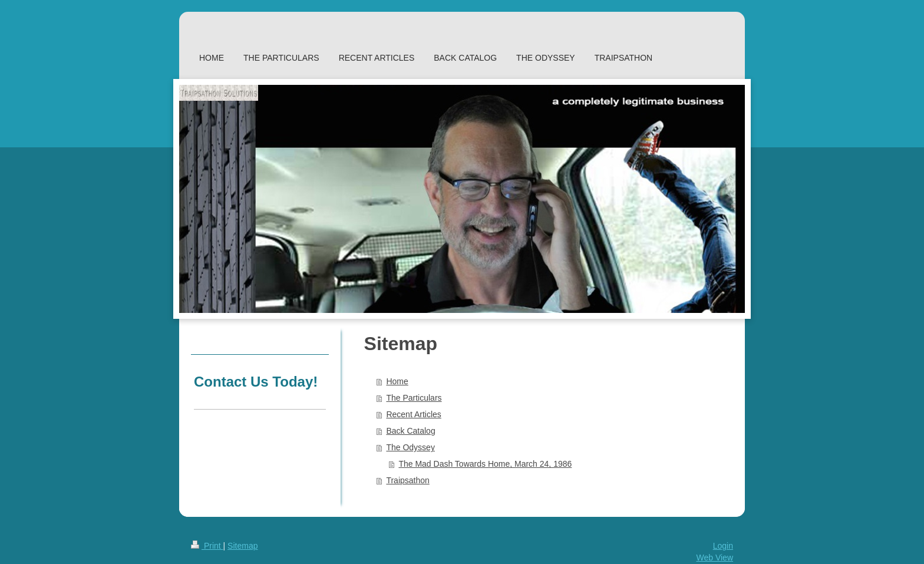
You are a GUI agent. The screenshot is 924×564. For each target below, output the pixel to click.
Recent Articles (413, 414)
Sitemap (242, 546)
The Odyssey (410, 447)
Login (723, 546)
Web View (715, 558)
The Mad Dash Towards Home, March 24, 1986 (485, 464)
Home (397, 381)
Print (207, 546)
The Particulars (414, 398)
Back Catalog (410, 431)
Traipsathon (407, 480)
